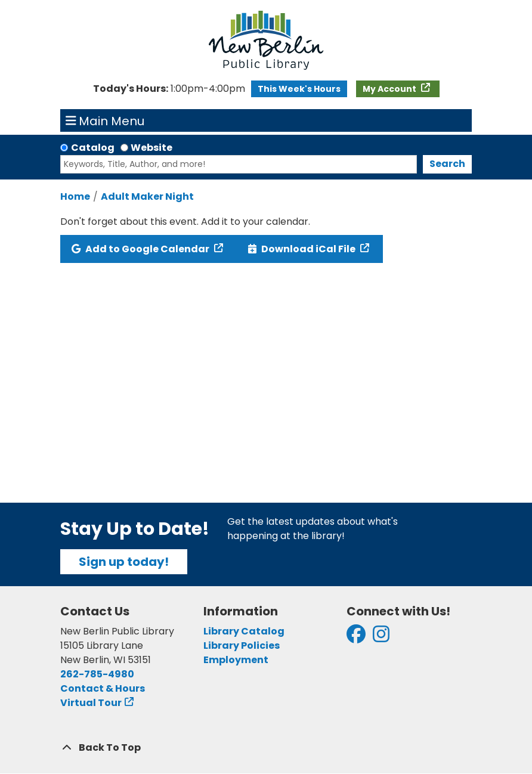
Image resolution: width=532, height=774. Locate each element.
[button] (169, 89)
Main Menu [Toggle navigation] (105, 120)
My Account (390, 89)
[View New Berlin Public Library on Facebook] (356, 638)
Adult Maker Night (147, 196)
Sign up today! (124, 562)
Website (151, 148)
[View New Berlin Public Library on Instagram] (381, 638)
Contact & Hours (103, 688)
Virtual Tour (91, 703)
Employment (236, 660)
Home (75, 196)
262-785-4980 (97, 674)
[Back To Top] (266, 748)
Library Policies (242, 645)
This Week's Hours (299, 89)
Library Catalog (244, 631)
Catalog (93, 148)
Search (447, 164)
